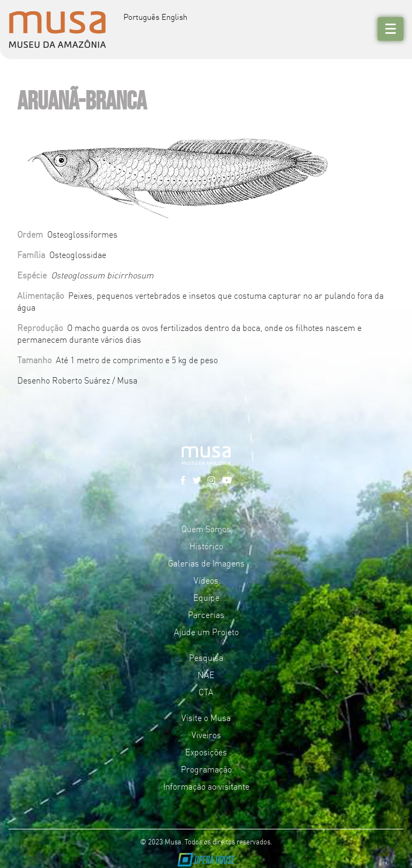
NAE (206, 674)
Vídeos (206, 580)
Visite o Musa (206, 717)
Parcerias (206, 614)
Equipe (206, 597)
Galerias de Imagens (206, 563)
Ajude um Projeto (206, 631)
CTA (206, 692)
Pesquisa (206, 657)
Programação (206, 769)
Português (141, 16)
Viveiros (206, 734)
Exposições (206, 752)
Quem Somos (206, 528)
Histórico (206, 546)
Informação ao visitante (206, 786)
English (174, 16)
